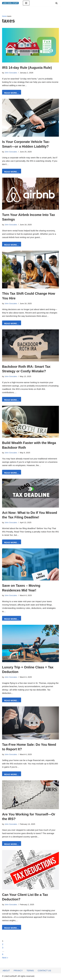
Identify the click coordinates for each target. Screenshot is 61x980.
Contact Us (44, 972)
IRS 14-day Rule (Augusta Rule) (27, 68)
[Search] (56, 3)
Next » (5, 958)
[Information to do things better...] (10, 3)
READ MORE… (11, 93)
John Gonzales (11, 73)
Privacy (18, 972)
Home (4, 16)
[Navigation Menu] (26, 3)
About (6, 972)
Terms (30, 972)
